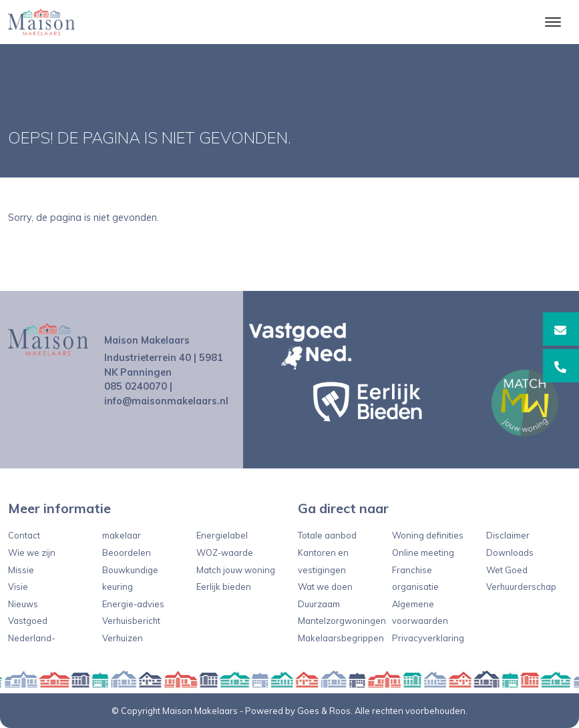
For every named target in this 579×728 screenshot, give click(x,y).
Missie (21, 570)
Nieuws (23, 604)
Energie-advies (133, 604)
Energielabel (222, 535)
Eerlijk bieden (224, 587)
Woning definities (428, 535)
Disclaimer (508, 535)
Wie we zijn (32, 553)
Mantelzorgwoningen (342, 621)
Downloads (510, 553)
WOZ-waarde (225, 553)
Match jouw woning (236, 570)
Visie (18, 587)
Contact (24, 535)
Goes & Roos (324, 711)
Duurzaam (319, 604)
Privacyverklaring (428, 638)
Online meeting (423, 553)
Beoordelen (127, 553)
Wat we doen (325, 587)
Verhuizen (123, 638)
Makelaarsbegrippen (341, 638)
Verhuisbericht (131, 621)
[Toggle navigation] (553, 22)
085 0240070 (136, 386)
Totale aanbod (327, 535)
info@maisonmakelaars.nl (166, 401)
